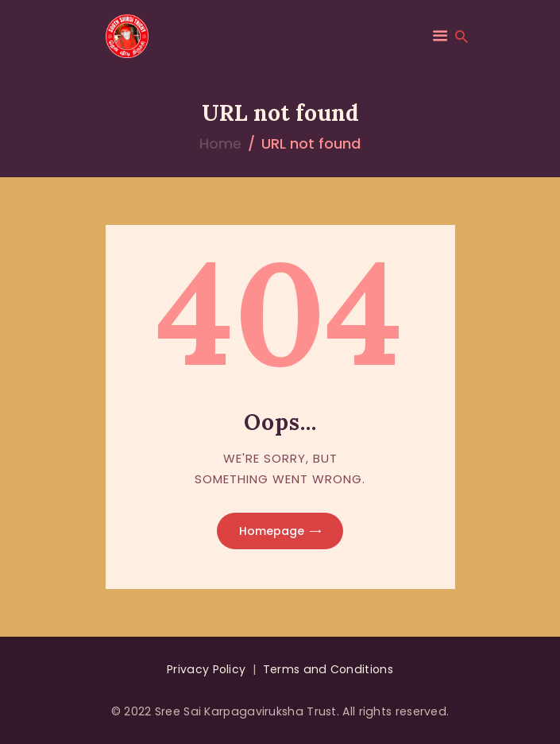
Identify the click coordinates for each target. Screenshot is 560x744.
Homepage (272, 531)
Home (220, 143)
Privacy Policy (206, 669)
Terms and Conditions (328, 669)
